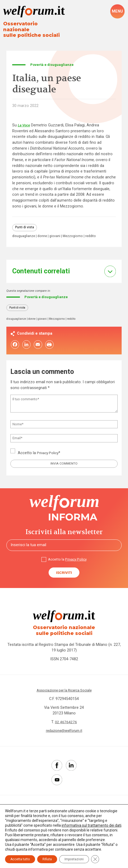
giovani (56, 232)
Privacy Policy (49, 450)
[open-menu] (117, 12)
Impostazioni (74, 859)
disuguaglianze (24, 232)
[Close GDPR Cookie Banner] (95, 859)
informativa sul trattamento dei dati (91, 825)
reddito (93, 232)
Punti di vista (25, 223)
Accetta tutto (20, 859)
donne (43, 232)
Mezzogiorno (75, 232)
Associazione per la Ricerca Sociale (64, 690)
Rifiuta (47, 859)
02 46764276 (66, 722)
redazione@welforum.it (64, 731)
